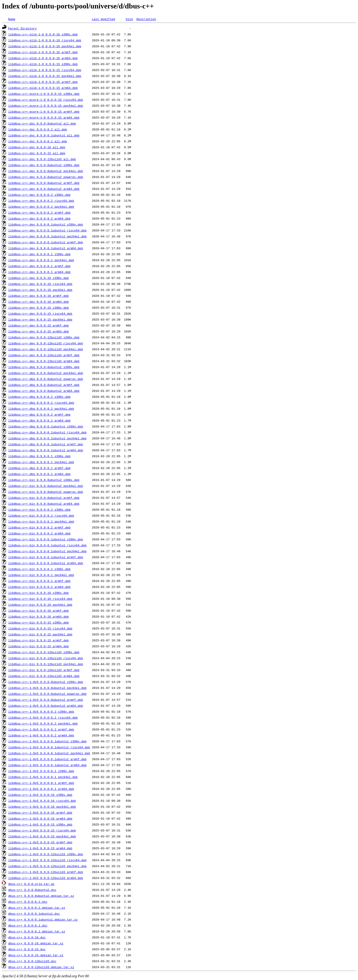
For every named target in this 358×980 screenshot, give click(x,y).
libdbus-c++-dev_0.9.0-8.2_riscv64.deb (41, 201)
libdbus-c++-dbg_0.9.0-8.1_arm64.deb (39, 474)
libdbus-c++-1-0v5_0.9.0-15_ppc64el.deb (42, 836)
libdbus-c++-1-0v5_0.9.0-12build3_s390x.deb (46, 854)
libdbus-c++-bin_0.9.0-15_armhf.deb (38, 640)
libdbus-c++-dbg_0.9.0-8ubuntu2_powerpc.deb (46, 379)
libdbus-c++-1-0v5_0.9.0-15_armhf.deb (40, 842)
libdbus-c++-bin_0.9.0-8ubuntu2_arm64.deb (44, 504)
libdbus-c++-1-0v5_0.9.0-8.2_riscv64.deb (43, 717)
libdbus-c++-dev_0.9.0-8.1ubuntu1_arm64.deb (46, 248)
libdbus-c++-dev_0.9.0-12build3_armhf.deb (44, 355)
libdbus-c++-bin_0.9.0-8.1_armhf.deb (39, 581)
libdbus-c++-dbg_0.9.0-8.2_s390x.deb (39, 397)
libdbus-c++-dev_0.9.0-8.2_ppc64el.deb (41, 207)
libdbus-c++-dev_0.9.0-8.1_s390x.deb (39, 254)
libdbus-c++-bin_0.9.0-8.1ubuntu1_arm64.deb (46, 563)
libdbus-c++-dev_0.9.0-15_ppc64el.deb (40, 319)
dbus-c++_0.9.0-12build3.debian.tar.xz (41, 967)
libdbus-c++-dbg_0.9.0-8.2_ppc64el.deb (41, 409)
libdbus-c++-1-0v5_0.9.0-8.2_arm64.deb (41, 735)
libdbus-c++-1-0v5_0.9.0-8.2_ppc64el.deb (43, 723)
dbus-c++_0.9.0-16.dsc (27, 937)
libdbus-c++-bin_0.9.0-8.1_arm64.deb (39, 587)
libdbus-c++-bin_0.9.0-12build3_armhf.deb (44, 670)
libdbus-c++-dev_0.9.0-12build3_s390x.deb (44, 337)
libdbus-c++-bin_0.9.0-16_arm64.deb (38, 616)
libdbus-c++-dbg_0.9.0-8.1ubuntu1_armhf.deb (46, 444)
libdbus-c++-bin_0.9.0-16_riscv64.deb (40, 599)
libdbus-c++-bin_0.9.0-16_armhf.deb (38, 611)
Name (12, 19)
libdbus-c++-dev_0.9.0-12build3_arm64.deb (44, 361)
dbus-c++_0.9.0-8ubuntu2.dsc (32, 890)
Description (146, 19)
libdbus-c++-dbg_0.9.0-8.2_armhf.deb (39, 414)
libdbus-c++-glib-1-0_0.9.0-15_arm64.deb (43, 88)
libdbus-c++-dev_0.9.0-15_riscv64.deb (40, 313)
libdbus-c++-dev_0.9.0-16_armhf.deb (38, 296)
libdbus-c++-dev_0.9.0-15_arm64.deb (38, 331)
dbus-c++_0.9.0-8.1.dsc (28, 925)
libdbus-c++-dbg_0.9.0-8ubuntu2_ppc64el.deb (46, 373)
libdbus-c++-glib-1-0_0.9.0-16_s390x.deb (43, 34)
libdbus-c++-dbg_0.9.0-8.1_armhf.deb (39, 468)
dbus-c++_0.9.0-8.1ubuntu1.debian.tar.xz (43, 919)
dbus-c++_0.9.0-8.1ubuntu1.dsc (34, 914)
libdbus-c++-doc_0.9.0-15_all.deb (37, 153)
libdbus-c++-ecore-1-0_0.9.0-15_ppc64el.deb (46, 106)
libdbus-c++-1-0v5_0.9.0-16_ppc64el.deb (42, 807)
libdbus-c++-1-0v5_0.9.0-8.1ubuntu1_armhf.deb (47, 759)
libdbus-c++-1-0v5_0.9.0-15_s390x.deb (40, 824)
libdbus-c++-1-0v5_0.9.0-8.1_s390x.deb (41, 771)
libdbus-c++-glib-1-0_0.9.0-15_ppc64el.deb (45, 76)
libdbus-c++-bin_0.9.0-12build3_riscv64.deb (46, 658)
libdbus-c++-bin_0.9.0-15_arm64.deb (38, 646)
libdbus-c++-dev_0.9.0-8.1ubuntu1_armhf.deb (46, 242)
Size (129, 19)
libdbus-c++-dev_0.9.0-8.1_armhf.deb (39, 266)
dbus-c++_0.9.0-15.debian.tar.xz (36, 955)
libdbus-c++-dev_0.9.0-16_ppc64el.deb (40, 290)
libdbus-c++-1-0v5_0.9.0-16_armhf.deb (40, 813)
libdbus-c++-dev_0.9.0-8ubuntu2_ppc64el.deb (46, 171)
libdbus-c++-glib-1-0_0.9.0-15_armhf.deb (43, 82)
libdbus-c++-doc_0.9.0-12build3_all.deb (42, 159)
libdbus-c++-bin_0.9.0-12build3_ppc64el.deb (46, 664)
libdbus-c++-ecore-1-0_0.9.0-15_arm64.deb (44, 117)
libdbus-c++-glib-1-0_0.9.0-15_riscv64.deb (45, 70)
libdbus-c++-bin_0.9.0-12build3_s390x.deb (44, 652)
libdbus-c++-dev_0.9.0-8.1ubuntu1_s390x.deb (46, 224)
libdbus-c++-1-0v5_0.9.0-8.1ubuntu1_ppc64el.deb (49, 753)
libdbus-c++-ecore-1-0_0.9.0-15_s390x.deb (44, 94)
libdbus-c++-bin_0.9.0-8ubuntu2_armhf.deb (44, 498)
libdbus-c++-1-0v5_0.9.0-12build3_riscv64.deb (47, 860)
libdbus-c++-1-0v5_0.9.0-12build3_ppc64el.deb (47, 866)
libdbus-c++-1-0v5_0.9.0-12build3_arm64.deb (46, 878)
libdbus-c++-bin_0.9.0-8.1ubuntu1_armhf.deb (46, 557)
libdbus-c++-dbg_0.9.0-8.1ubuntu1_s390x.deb (46, 426)
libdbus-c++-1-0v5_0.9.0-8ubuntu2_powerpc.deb (47, 694)
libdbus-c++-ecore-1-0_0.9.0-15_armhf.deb (44, 112)
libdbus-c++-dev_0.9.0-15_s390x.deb (38, 308)
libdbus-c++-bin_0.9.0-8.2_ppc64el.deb (41, 521)
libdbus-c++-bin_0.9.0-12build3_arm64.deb (44, 676)
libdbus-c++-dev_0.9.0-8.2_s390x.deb (39, 195)
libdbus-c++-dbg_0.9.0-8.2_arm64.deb (39, 420)
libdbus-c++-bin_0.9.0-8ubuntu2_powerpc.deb (46, 492)
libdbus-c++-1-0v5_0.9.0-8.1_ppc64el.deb (43, 777)
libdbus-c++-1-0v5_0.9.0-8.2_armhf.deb (41, 729)
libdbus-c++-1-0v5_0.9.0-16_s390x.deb (40, 795)
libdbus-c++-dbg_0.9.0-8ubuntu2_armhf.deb (44, 385)
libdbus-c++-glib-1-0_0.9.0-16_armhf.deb (43, 52)
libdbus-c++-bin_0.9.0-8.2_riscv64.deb (41, 515)
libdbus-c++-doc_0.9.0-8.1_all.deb (38, 141)
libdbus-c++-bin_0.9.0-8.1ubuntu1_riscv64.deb (47, 545)
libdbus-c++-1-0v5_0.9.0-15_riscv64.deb (42, 830)
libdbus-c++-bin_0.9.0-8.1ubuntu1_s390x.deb (46, 539)
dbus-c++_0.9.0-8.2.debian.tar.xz (37, 908)
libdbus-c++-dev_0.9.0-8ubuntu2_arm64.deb (44, 189)
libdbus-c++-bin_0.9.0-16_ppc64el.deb (40, 605)
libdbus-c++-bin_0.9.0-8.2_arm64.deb (39, 533)
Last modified (103, 19)
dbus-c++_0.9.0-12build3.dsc (32, 961)
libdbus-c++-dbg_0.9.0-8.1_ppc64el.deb (41, 462)
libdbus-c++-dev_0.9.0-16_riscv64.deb (40, 284)
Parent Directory (22, 28)
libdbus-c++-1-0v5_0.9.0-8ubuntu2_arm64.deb (46, 706)
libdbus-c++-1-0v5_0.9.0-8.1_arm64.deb (41, 789)
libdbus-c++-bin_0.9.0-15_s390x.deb (38, 622)
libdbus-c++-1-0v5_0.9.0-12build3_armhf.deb (46, 872)
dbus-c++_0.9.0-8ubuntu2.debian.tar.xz (41, 896)
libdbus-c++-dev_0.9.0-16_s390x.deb (38, 278)
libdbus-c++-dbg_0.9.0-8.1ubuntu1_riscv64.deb (47, 432)
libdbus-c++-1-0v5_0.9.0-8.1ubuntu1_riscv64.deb (49, 747)
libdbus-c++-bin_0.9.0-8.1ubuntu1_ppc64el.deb (47, 551)
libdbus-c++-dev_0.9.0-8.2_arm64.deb (39, 218)
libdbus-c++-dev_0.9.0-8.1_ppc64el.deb (41, 260)
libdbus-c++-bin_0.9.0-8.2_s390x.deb (39, 510)
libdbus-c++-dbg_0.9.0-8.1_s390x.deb (39, 456)
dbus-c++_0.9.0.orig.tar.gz (31, 884)
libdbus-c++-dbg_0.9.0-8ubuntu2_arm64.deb (44, 391)
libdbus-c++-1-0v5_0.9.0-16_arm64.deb (40, 818)
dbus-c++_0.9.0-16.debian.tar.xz (36, 943)
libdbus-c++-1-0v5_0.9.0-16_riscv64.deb (42, 801)
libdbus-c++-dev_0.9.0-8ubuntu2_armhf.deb (44, 183)
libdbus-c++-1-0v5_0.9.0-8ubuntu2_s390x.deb (46, 682)
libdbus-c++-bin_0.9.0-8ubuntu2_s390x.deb (44, 480)
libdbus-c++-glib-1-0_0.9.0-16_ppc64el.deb (45, 46)
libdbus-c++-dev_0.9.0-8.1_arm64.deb (39, 272)
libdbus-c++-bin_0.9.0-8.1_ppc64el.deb (41, 575)
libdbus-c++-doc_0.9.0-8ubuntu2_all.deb (42, 123)
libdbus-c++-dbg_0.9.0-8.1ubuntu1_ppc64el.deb (47, 438)
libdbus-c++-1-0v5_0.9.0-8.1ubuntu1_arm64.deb (47, 765)
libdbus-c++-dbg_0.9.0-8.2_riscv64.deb (41, 403)
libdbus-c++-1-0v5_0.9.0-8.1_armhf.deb (41, 783)
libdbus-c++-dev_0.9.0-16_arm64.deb (38, 302)
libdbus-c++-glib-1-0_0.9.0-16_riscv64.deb (45, 40)
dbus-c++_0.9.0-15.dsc (27, 949)
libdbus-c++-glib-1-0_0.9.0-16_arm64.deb (43, 58)
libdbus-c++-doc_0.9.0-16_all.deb (37, 147)
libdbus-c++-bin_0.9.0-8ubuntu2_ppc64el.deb (46, 486)
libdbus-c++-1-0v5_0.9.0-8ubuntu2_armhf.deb (46, 700)
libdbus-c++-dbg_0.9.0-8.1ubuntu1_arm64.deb (46, 450)
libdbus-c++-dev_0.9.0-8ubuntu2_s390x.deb (44, 165)
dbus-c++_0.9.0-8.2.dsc (28, 902)
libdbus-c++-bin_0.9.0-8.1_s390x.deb (39, 569)
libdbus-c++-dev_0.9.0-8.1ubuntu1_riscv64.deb (47, 230)
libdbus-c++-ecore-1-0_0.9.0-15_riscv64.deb (46, 100)
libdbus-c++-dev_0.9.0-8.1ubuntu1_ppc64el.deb (47, 236)
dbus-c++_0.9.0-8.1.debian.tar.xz (37, 931)
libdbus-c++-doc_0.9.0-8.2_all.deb (38, 129)
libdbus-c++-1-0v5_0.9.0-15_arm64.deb (40, 848)
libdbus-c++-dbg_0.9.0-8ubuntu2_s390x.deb (44, 367)
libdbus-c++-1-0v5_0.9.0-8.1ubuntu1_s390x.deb (47, 741)
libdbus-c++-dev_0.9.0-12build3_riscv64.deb (46, 343)
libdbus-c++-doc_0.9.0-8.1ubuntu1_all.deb (44, 135)
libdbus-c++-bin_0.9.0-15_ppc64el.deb (40, 634)
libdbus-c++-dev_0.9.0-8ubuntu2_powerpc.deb (46, 177)
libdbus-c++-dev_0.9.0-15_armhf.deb (38, 325)
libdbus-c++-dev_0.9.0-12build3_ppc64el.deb (46, 349)
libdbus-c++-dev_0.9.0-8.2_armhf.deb (39, 212)
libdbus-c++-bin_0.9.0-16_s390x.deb (38, 593)
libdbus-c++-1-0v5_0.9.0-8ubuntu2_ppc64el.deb (47, 688)
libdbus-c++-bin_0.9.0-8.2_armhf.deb (39, 527)
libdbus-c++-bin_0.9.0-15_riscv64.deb (40, 628)
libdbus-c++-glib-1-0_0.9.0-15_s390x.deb (43, 64)
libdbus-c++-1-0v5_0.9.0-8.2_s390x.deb (41, 712)
